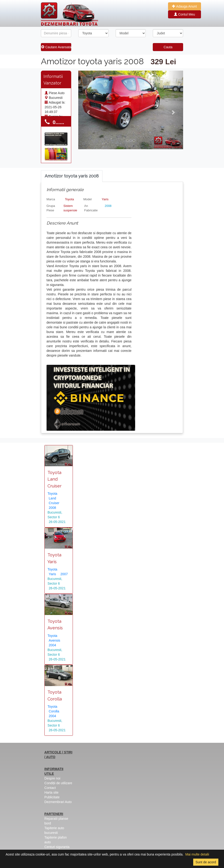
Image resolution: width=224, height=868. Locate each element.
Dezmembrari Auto (58, 802)
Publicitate (52, 797)
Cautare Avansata (56, 47)
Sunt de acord (206, 862)
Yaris (105, 199)
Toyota (69, 199)
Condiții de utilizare (58, 783)
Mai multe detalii (197, 854)
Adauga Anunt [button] (184, 6)
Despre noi (52, 778)
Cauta (168, 47)
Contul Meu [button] (184, 14)
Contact (50, 788)
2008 (108, 206)
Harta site (51, 792)
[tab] (72, 176)
